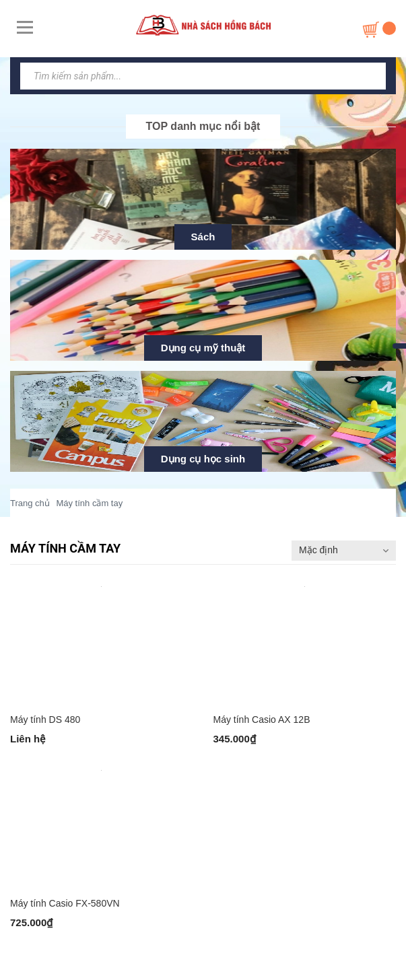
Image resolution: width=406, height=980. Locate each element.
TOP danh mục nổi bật (203, 126)
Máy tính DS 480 (45, 720)
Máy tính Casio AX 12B (262, 720)
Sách (203, 237)
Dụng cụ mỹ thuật (203, 348)
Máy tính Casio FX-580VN (65, 903)
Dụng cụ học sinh (203, 459)
